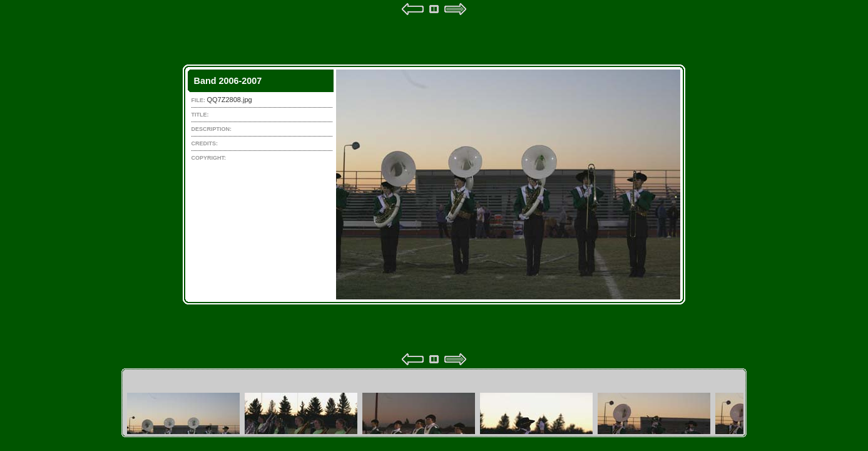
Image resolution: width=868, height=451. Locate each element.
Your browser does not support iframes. (434, 184)
